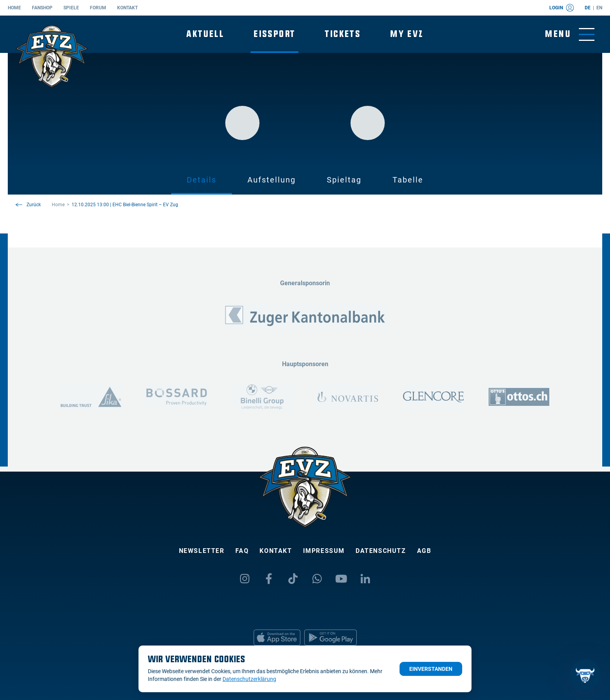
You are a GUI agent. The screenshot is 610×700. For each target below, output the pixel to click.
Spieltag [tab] (344, 180)
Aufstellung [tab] (272, 180)
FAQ (242, 551)
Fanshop (42, 8)
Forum (98, 8)
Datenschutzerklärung (249, 679)
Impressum (324, 551)
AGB (424, 551)
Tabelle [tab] (408, 180)
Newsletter (202, 551)
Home (14, 8)
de (588, 8)
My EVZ (407, 34)
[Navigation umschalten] (570, 34)
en (599, 8)
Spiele (71, 8)
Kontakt (127, 8)
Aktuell (205, 34)
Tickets (343, 34)
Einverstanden (431, 669)
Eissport (274, 34)
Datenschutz (381, 551)
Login (562, 8)
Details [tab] (202, 180)
